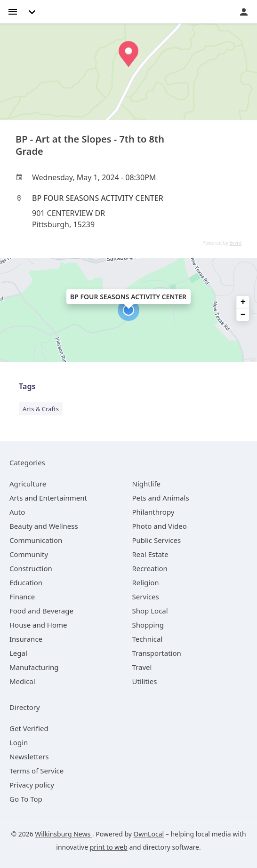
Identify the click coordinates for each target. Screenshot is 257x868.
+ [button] (243, 302)
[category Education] (26, 582)
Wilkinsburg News (63, 834)
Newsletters (29, 757)
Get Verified (29, 728)
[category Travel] (142, 667)
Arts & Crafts (41, 409)
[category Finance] (22, 597)
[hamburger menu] (13, 11)
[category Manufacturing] (34, 667)
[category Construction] (31, 568)
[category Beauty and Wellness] (44, 526)
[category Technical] (148, 639)
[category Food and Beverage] (41, 611)
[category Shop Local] (150, 611)
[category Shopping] (148, 625)
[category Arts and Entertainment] (48, 498)
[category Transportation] (157, 653)
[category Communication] (36, 540)
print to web (109, 847)
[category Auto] (17, 512)
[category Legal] (18, 653)
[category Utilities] (145, 681)
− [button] (243, 315)
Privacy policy (32, 785)
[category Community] (29, 554)
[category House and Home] (38, 625)
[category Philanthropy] (153, 512)
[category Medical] (22, 681)
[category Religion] (146, 582)
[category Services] (146, 597)
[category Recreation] (150, 568)
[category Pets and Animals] (161, 498)
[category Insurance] (26, 639)
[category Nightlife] (147, 484)
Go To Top (26, 799)
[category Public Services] (157, 540)
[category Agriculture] (28, 484)
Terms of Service (36, 771)
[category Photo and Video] (160, 526)
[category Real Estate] (150, 554)
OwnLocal (149, 834)
